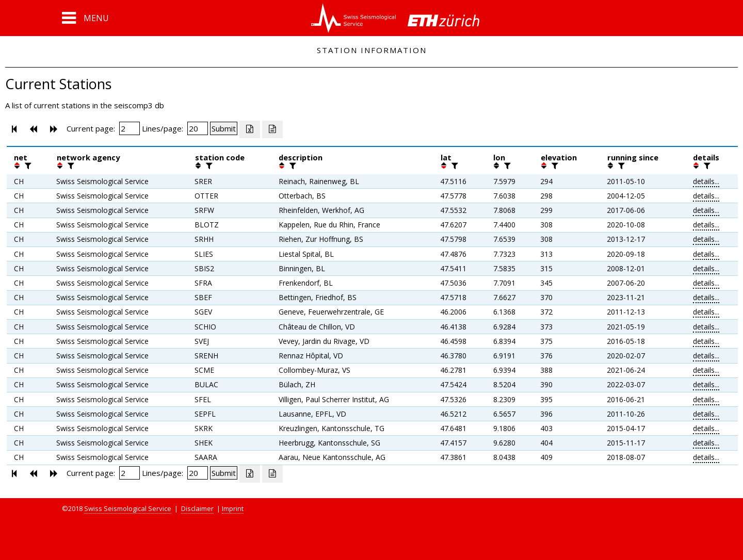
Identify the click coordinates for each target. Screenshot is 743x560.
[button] (85, 18)
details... (706, 181)
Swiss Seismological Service (128, 508)
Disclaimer (197, 508)
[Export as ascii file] (272, 129)
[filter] (27, 166)
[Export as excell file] (250, 129)
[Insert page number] (130, 128)
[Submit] (224, 128)
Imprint (233, 508)
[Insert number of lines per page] (198, 128)
